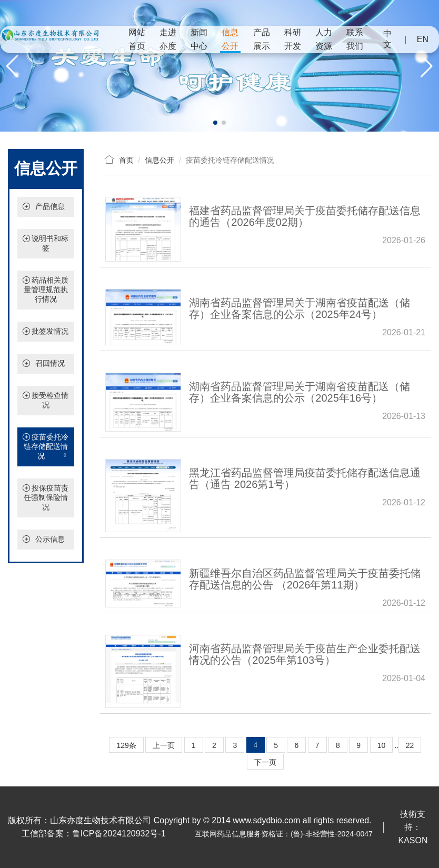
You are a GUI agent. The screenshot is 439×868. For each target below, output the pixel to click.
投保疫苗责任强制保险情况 (46, 497)
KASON (413, 840)
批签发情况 (50, 331)
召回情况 (50, 363)
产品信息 (50, 206)
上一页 (164, 745)
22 (410, 745)
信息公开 (230, 39)
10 (382, 745)
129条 (126, 745)
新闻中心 (199, 39)
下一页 (265, 762)
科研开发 (293, 39)
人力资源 (324, 39)
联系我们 (355, 39)
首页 (126, 160)
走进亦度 (168, 39)
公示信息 (50, 539)
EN (423, 39)
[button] (215, 123)
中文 (387, 39)
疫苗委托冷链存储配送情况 (46, 447)
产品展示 (262, 39)
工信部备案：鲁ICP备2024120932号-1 (94, 834)
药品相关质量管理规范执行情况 (46, 290)
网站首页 (137, 39)
